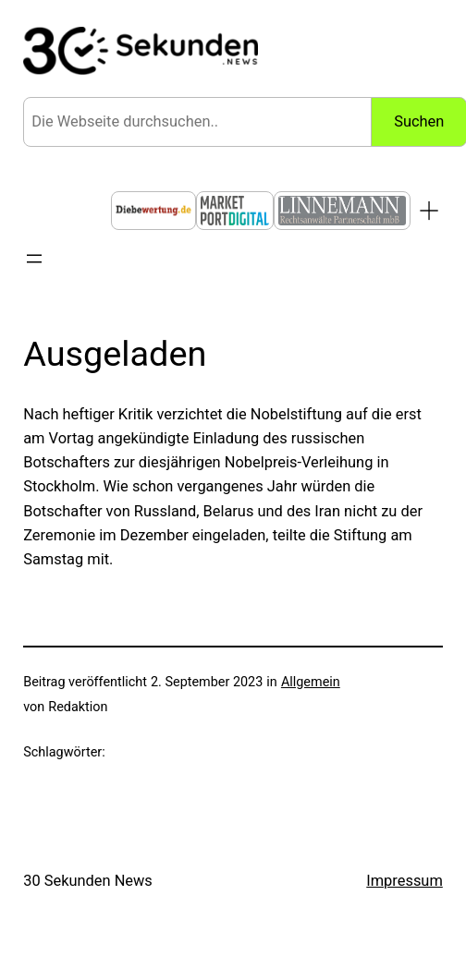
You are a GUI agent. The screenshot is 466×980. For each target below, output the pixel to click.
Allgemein (311, 682)
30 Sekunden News (88, 881)
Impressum (405, 881)
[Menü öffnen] (34, 259)
